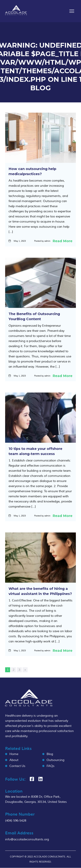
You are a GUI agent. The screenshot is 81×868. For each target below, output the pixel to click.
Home (14, 754)
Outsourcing (55, 760)
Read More (63, 241)
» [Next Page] (25, 670)
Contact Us (17, 766)
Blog (50, 754)
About (14, 760)
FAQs (51, 766)
